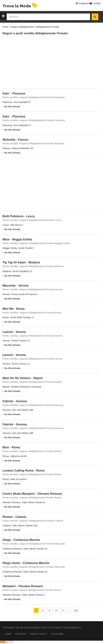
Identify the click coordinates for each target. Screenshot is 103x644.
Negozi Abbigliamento (22, 27)
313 (76, 611)
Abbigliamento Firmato (48, 27)
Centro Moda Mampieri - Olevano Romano (32, 494)
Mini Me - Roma (13, 309)
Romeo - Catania (14, 517)
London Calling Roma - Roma (23, 471)
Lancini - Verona (14, 332)
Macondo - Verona (15, 286)
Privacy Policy (39, 634)
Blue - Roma (11, 447)
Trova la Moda (21, 6)
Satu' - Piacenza (14, 93)
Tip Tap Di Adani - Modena (21, 262)
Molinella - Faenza (15, 140)
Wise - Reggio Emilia (17, 239)
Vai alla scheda (11, 107)
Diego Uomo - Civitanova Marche (26, 563)
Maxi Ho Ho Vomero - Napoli (22, 378)
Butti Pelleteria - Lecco (19, 216)
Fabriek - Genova (15, 401)
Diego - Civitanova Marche (21, 540)
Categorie (82, 3)
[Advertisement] (27, 63)
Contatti (95, 3)
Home (8, 634)
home (5, 27)
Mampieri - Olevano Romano (23, 586)
